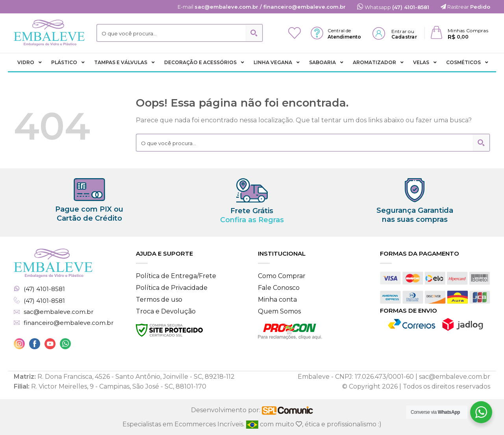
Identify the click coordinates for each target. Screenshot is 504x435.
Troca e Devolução (166, 311)
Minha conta (277, 300)
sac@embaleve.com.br (58, 312)
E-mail (262, 7)
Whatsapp (393, 7)
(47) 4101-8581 (44, 289)
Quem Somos (279, 311)
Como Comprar (282, 276)
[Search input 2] (172, 33)
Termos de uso (159, 300)
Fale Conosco (279, 288)
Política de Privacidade (172, 288)
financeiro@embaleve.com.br (69, 323)
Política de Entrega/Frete (176, 276)
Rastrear (465, 7)
